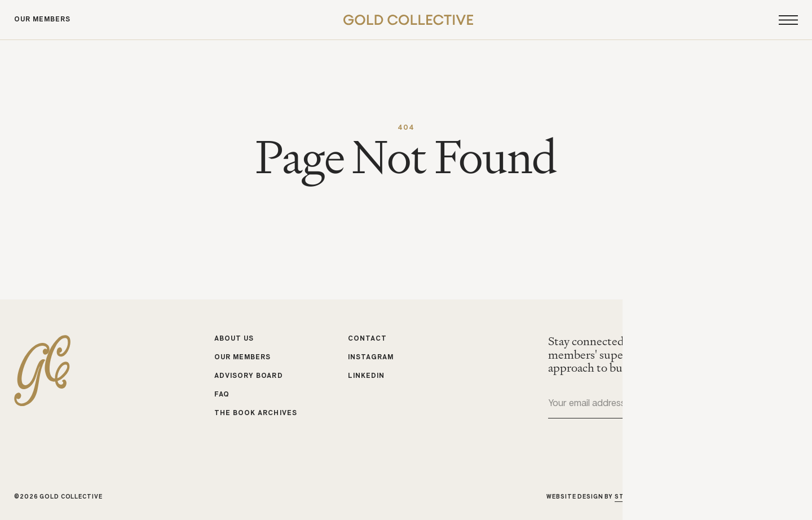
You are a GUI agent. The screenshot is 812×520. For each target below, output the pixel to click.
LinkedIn (366, 376)
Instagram (371, 358)
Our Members (42, 20)
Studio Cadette (645, 496)
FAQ (222, 394)
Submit (789, 404)
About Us (234, 339)
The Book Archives (256, 413)
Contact (367, 339)
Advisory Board (249, 376)
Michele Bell (775, 496)
